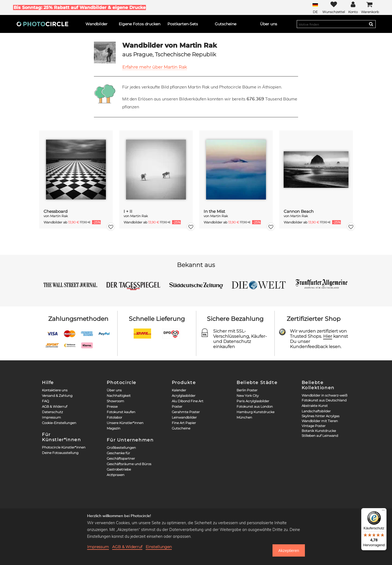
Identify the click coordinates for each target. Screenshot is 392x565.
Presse (112, 406)
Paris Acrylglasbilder (253, 401)
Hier (328, 336)
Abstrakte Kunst (315, 406)
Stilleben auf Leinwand (320, 436)
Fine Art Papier (184, 423)
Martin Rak (59, 216)
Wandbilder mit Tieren (320, 421)
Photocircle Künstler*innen (64, 447)
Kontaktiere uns (55, 390)
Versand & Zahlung (57, 396)
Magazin (114, 428)
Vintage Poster (314, 426)
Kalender (179, 390)
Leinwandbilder (184, 417)
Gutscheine (181, 428)
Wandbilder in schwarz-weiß (324, 395)
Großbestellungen (121, 448)
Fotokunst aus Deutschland (324, 400)
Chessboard (56, 211)
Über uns (114, 390)
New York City (248, 396)
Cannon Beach (299, 211)
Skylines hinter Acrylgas (321, 416)
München (244, 417)
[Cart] (370, 7)
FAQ (45, 401)
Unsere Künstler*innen (125, 423)
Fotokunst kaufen (121, 412)
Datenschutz (52, 412)
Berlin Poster (247, 390)
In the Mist (214, 211)
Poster (177, 406)
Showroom (115, 401)
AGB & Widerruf (55, 406)
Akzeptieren (289, 551)
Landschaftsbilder (316, 411)
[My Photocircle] (353, 7)
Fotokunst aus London (255, 406)
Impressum (51, 417)
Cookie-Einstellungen (59, 423)
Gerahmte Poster (186, 412)
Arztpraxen (116, 475)
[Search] (371, 24)
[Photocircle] (42, 24)
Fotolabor (114, 417)
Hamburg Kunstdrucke (255, 412)
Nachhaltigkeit (119, 396)
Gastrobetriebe (119, 469)
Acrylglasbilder (184, 396)
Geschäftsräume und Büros (129, 464)
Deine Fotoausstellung (60, 453)
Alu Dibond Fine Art (188, 401)
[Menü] (383, 511)
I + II (128, 211)
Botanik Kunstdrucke (319, 431)
